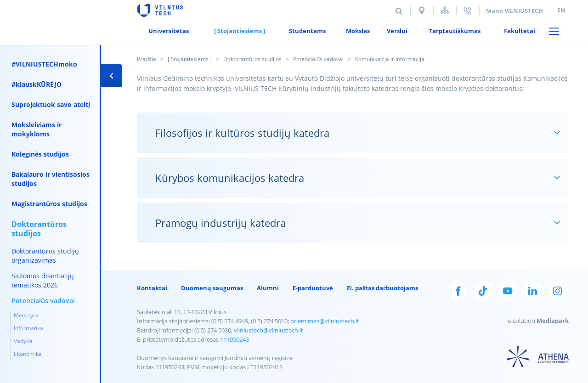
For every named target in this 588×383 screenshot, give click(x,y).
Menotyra (26, 315)
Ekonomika (28, 354)
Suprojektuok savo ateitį (51, 104)
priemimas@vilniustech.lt (325, 321)
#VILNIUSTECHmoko (44, 64)
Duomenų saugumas (212, 288)
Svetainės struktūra (445, 10)
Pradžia (147, 59)
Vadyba (23, 341)
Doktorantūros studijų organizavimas (45, 256)
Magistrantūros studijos (49, 204)
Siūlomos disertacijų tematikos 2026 (43, 280)
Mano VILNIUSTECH (514, 11)
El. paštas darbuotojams (382, 288)
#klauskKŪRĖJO (37, 84)
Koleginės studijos (40, 154)
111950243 (235, 339)
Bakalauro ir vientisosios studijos (51, 179)
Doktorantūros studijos (252, 59)
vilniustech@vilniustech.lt (269, 330)
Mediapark (553, 321)
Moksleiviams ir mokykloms (37, 129)
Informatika (28, 328)
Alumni (268, 288)
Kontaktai (152, 288)
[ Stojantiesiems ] (190, 59)
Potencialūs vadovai (318, 59)
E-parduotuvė (313, 288)
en (561, 10)
